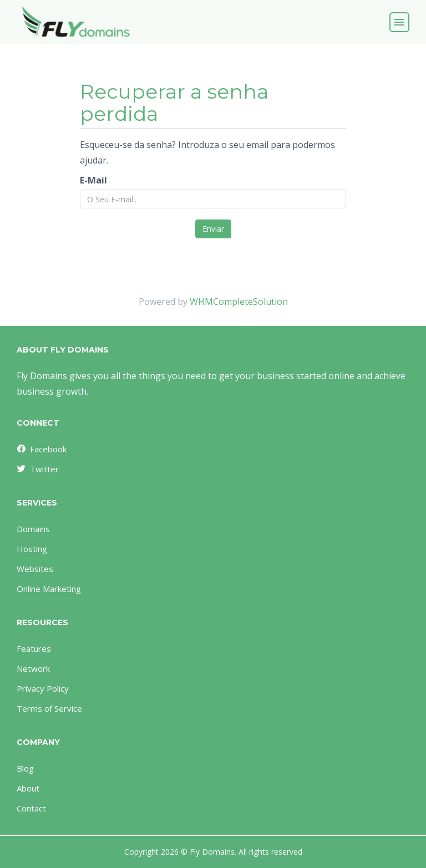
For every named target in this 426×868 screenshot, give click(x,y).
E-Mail (93, 180)
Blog (25, 768)
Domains (33, 529)
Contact (31, 808)
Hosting (32, 549)
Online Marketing (49, 589)
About (28, 788)
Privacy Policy (43, 688)
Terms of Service (49, 708)
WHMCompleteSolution (239, 302)
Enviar (213, 229)
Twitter (37, 469)
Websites (35, 569)
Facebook (41, 449)
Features (34, 649)
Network (33, 668)
